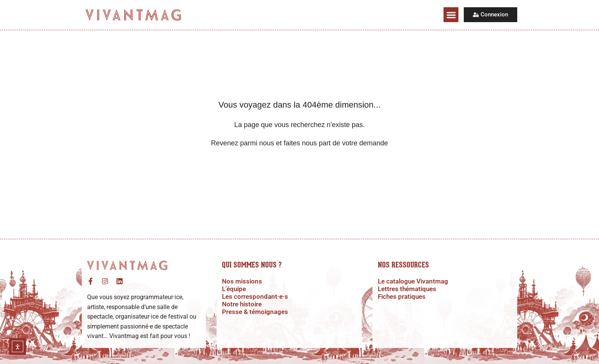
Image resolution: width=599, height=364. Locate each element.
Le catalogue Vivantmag (415, 281)
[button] (451, 15)
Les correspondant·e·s (256, 296)
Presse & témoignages (257, 312)
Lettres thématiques (409, 289)
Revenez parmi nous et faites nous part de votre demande (299, 143)
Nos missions (243, 281)
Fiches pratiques (403, 296)
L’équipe (235, 289)
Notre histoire (243, 304)
